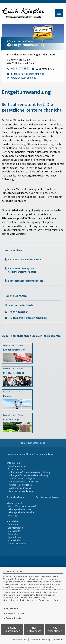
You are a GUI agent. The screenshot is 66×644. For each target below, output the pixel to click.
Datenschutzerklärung (40, 640)
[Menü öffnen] (59, 13)
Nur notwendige (34, 629)
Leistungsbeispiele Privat (20, 509)
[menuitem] (33, 477)
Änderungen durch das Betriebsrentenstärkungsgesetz (24, 489)
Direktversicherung (17, 469)
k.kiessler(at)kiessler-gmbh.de (28, 318)
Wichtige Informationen (21, 485)
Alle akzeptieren (55, 629)
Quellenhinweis (15, 537)
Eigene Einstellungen (12, 629)
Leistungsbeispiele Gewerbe (21, 512)
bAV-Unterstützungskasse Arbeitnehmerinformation (23, 270)
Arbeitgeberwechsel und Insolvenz (25, 482)
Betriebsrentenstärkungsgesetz (26, 281)
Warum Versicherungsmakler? (22, 506)
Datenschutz (14, 531)
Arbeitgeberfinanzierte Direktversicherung (29, 475)
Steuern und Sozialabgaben (22, 478)
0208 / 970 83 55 (19, 312)
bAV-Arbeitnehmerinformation (25, 260)
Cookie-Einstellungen (18, 543)
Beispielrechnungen (17, 497)
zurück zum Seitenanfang (33, 443)
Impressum (58, 640)
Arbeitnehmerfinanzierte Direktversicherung (30, 472)
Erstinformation (20, 640)
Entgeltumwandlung (18, 466)
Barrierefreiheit (15, 540)
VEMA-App (13, 515)
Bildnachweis (14, 534)
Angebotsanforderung (47, 497)
